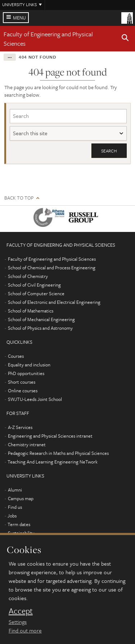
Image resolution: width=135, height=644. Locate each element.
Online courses (23, 390)
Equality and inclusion (29, 365)
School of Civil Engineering (34, 285)
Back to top (19, 198)
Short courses (22, 382)
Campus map (21, 498)
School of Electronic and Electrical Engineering (54, 302)
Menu (19, 18)
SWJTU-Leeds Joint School (35, 399)
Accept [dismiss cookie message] (21, 611)
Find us (15, 507)
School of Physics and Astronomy (40, 328)
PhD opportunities (26, 373)
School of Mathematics (31, 311)
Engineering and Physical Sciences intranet (50, 436)
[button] (125, 39)
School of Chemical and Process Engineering (52, 268)
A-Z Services (20, 427)
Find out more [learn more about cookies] (25, 630)
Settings (18, 622)
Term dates (19, 524)
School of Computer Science (36, 293)
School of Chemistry (28, 276)
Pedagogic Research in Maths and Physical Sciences (58, 453)
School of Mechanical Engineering (41, 319)
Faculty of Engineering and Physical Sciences (52, 259)
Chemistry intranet (27, 444)
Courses (16, 356)
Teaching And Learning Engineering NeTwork (53, 462)
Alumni (15, 490)
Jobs (12, 516)
